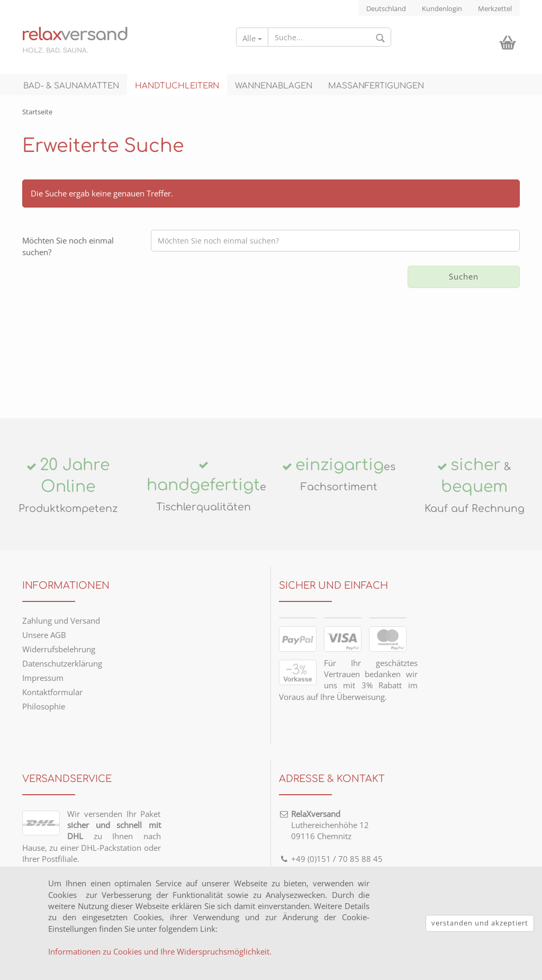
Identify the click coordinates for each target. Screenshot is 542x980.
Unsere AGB (44, 635)
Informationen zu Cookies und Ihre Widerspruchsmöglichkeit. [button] (160, 951)
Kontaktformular (52, 692)
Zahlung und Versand (61, 621)
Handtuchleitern (177, 86)
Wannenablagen (274, 86)
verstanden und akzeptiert (480, 923)
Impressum (43, 678)
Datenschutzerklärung (62, 663)
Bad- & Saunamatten (71, 86)
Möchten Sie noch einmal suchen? (68, 246)
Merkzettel (495, 8)
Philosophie (44, 706)
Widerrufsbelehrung (59, 649)
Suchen (464, 276)
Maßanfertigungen (376, 86)
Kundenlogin (442, 8)
